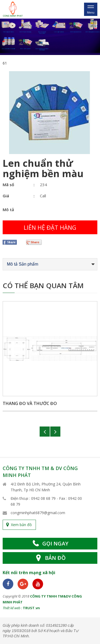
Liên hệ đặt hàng (50, 227)
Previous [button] (45, 432)
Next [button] (55, 432)
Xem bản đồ (21, 525)
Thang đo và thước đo (30, 403)
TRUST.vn (31, 608)
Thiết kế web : (12, 608)
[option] (50, 37)
